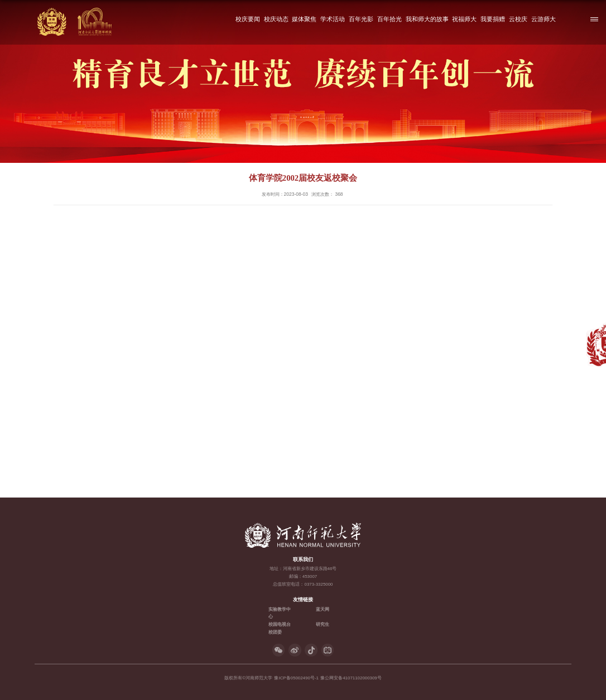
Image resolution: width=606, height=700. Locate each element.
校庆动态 (276, 19)
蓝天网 (323, 609)
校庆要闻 (248, 19)
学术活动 (333, 19)
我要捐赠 (493, 19)
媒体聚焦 (305, 19)
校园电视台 (280, 624)
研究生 (323, 624)
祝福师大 (465, 19)
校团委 (275, 632)
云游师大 (544, 19)
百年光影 (361, 19)
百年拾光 (389, 19)
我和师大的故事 (427, 19)
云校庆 (518, 19)
